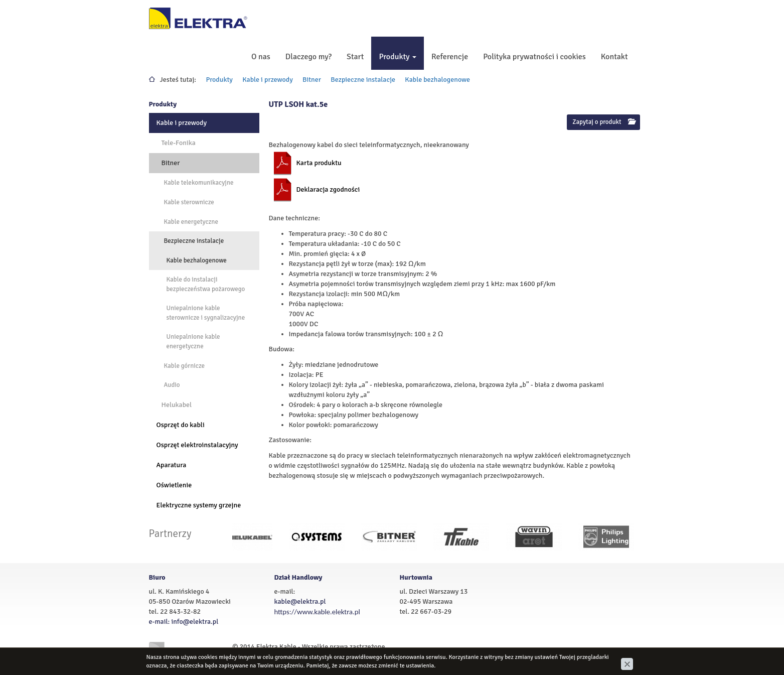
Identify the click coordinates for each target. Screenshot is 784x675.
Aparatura (172, 465)
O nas (261, 57)
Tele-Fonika (179, 143)
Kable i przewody (268, 80)
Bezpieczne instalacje (363, 80)
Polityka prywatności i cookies (534, 57)
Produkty (398, 57)
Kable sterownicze (189, 202)
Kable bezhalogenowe (437, 80)
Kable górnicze (185, 366)
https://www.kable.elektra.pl (317, 612)
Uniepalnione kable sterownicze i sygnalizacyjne (206, 313)
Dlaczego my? (308, 57)
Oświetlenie (174, 485)
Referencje (450, 57)
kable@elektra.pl (300, 601)
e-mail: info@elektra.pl (184, 622)
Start (355, 57)
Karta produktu (319, 163)
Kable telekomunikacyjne (199, 183)
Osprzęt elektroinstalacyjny (197, 445)
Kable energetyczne (191, 222)
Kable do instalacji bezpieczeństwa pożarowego (206, 284)
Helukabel (177, 405)
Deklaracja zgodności (328, 189)
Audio (172, 385)
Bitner (312, 80)
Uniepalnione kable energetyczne (193, 342)
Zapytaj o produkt (603, 122)
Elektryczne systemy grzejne (199, 505)
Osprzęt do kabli (181, 425)
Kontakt (614, 57)
